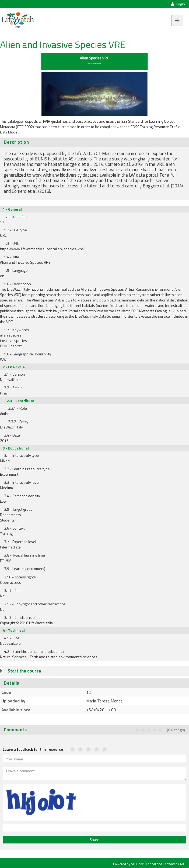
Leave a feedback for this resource (33, 749)
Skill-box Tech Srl (143, 864)
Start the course (24, 671)
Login (178, 4)
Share (94, 840)
